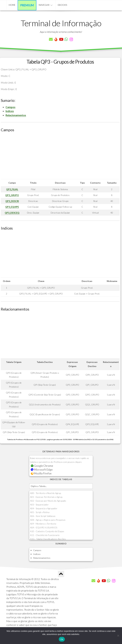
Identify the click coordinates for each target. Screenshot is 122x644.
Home (12, 5)
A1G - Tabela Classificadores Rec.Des (48, 539)
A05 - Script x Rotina (40, 512)
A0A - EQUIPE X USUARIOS (44, 527)
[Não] (118, 636)
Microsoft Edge (42, 470)
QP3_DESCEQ (12, 213)
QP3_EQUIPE (12, 207)
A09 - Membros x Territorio (43, 524)
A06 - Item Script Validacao (43, 516)
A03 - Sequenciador (39, 505)
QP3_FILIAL (12, 189)
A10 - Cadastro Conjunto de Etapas (47, 531)
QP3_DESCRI (12, 201)
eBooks (63, 5)
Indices (10, 111)
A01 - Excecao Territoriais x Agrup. (46, 497)
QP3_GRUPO (12, 195)
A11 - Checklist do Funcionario (45, 535)
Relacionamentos (16, 115)
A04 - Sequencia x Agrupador (44, 508)
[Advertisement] (60, 157)
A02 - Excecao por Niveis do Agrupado (48, 501)
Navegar (44, 5)
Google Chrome (42, 466)
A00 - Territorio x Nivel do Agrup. (46, 493)
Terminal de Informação (61, 23)
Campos (10, 107)
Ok (62, 639)
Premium (27, 5)
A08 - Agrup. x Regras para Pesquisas (48, 520)
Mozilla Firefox (41, 473)
